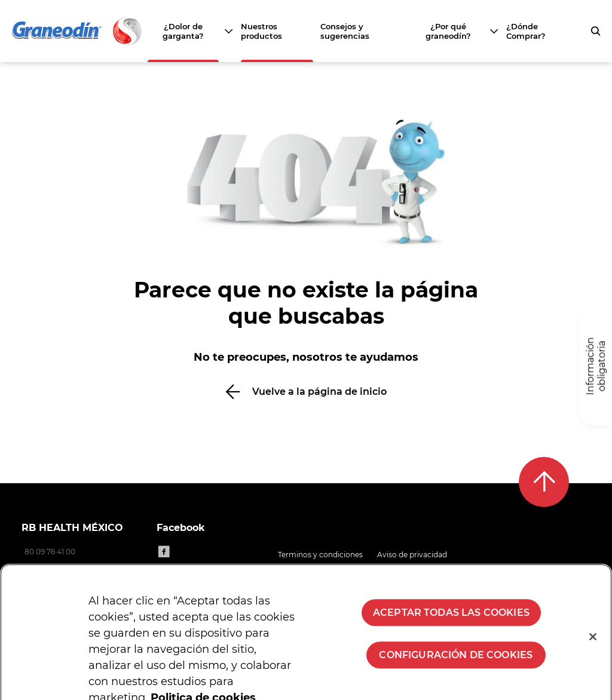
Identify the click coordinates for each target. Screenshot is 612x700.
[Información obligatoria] (596, 366)
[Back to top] (544, 482)
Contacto (440, 569)
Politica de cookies (311, 569)
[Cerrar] (593, 644)
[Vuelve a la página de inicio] (306, 392)
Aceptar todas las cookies (451, 620)
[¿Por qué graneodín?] (455, 31)
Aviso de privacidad (412, 555)
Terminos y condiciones (320, 555)
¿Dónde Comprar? (526, 31)
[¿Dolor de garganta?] (190, 31)
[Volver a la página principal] (78, 31)
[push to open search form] (595, 31)
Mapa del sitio (384, 569)
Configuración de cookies (456, 663)
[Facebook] (164, 551)
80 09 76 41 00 (50, 552)
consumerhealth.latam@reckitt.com (87, 567)
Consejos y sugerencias (345, 31)
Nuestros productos (261, 31)
